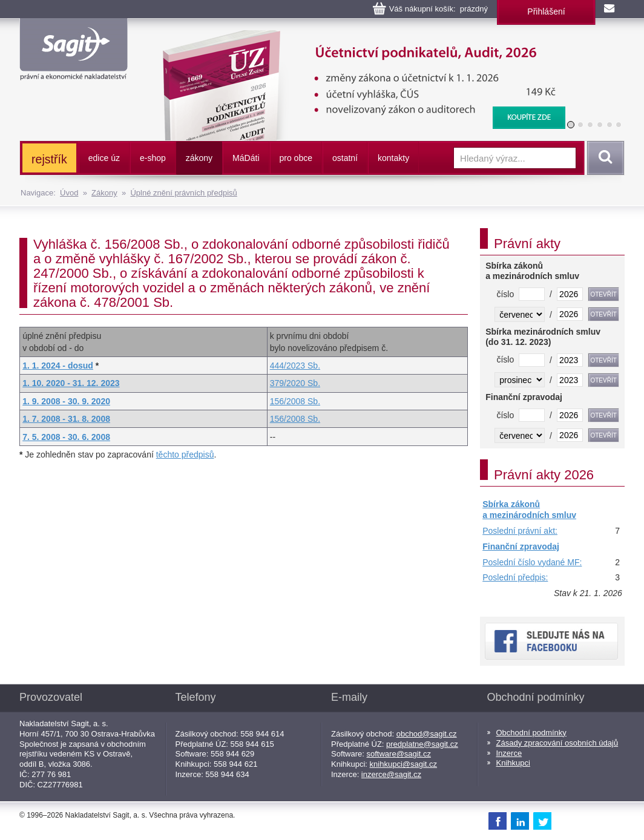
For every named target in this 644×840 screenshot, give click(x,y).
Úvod (69, 193)
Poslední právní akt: (520, 531)
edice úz (104, 158)
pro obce (296, 158)
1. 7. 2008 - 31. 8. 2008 (66, 419)
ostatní (345, 158)
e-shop (153, 158)
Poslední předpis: (515, 577)
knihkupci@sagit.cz (403, 764)
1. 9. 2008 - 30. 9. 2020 (66, 401)
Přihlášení (546, 11)
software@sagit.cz (399, 754)
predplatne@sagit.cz (422, 744)
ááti (246, 158)
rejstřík (49, 159)
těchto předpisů (185, 454)
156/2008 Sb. (295, 401)
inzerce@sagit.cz (391, 774)
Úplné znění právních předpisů (183, 193)
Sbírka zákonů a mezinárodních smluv (529, 510)
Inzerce (509, 753)
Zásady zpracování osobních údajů (557, 743)
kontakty (393, 158)
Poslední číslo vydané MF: (532, 562)
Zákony (104, 193)
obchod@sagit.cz (427, 734)
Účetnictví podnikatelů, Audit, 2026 (356, 36)
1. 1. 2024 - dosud (58, 366)
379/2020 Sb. (295, 383)
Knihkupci (513, 763)
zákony (199, 158)
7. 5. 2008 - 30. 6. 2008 (66, 437)
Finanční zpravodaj (521, 546)
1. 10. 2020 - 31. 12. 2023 (71, 383)
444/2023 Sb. (295, 366)
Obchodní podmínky (531, 733)
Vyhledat (603, 158)
